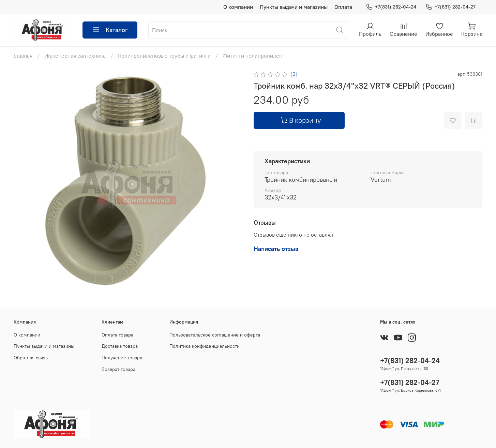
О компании (238, 7)
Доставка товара (120, 346)
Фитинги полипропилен (252, 56)
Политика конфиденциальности (205, 346)
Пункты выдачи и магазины (294, 7)
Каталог (110, 30)
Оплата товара (117, 335)
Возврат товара (118, 369)
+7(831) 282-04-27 (450, 7)
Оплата (343, 7)
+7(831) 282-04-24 (391, 7)
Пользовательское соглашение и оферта (215, 335)
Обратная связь (31, 358)
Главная (23, 56)
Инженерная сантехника (75, 56)
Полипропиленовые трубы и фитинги (164, 56)
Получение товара (122, 358)
